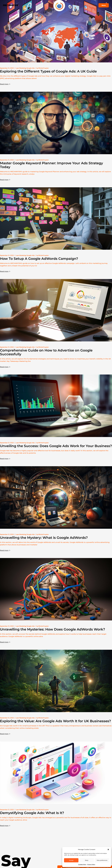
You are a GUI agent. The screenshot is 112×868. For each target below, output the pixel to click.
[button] (108, 850)
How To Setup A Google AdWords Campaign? (39, 259)
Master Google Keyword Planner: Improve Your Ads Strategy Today (51, 165)
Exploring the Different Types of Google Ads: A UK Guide (48, 71)
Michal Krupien (43, 68)
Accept (71, 860)
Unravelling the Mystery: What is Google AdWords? (44, 538)
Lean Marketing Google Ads (25, 68)
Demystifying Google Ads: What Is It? (32, 813)
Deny (87, 860)
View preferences (102, 860)
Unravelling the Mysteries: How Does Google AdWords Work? (53, 629)
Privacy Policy (91, 864)
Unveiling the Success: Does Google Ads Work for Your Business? (56, 446)
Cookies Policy (82, 864)
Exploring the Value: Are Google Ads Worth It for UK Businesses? (55, 721)
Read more (5, 84)
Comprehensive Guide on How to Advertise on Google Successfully (46, 352)
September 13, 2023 (7, 68)
